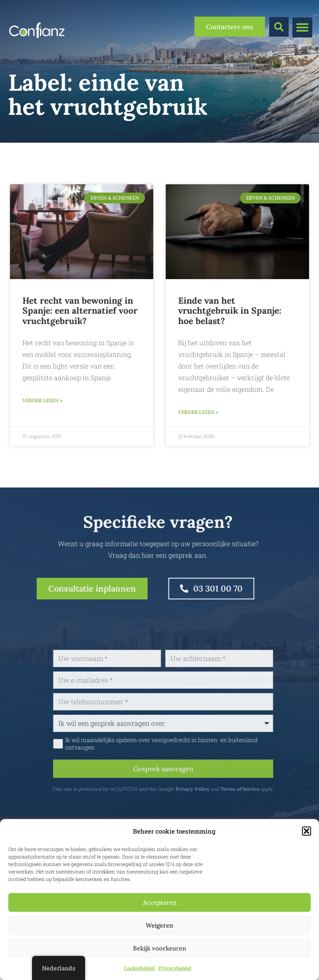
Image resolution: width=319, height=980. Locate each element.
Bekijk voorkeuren (159, 948)
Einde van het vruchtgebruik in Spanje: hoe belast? (230, 311)
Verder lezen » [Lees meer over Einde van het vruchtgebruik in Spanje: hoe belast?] (198, 412)
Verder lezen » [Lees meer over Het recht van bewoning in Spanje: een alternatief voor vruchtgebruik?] (42, 400)
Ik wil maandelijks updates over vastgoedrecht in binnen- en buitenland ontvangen (189, 744)
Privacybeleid (175, 968)
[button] (307, 831)
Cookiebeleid (139, 968)
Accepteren (160, 902)
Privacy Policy (221, 789)
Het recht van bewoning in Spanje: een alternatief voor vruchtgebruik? (80, 311)
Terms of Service (268, 789)
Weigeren (159, 925)
